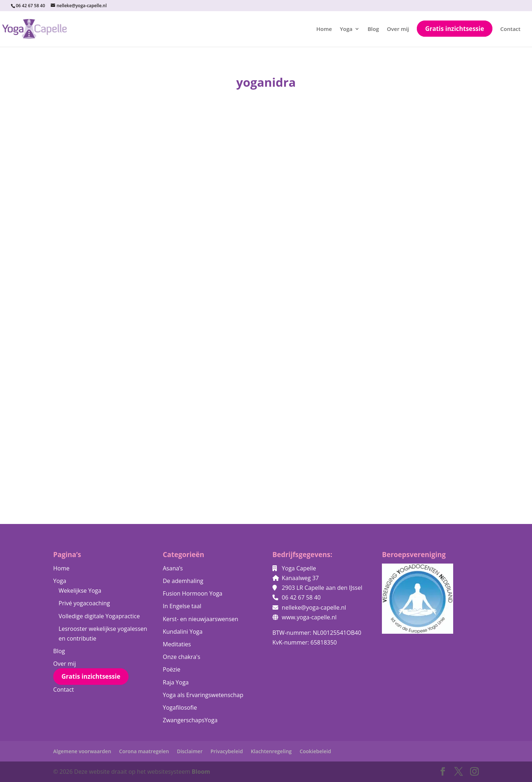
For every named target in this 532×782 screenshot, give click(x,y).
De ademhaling (183, 581)
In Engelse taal (182, 606)
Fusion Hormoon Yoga (192, 593)
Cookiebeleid (315, 751)
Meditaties (177, 644)
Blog (373, 29)
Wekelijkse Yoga (80, 591)
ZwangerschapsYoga (190, 720)
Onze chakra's (181, 657)
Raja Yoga (176, 682)
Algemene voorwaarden (82, 751)
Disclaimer (190, 751)
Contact (510, 29)
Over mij (398, 29)
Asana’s (173, 568)
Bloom (201, 772)
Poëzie (172, 669)
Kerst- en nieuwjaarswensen (200, 619)
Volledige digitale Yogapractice (99, 616)
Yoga (346, 29)
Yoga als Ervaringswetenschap (203, 695)
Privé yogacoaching (84, 603)
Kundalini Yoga (182, 632)
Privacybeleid (227, 751)
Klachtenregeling (271, 751)
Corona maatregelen (144, 751)
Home (324, 29)
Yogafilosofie (180, 708)
